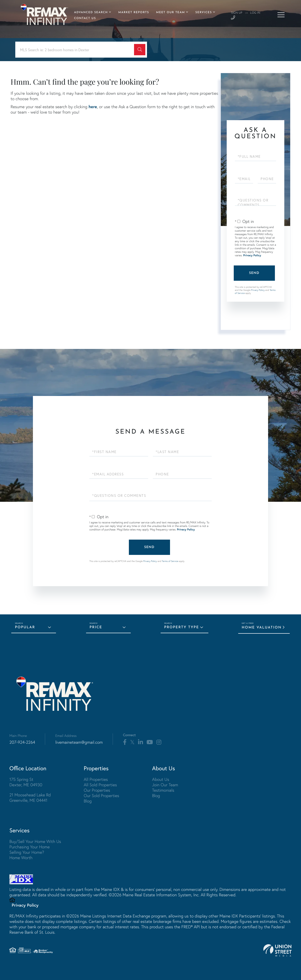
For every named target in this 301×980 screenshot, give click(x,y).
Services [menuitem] (204, 12)
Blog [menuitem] (88, 801)
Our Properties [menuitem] (97, 790)
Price (96, 627)
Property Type (182, 627)
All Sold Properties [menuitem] (100, 785)
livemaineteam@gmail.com (79, 742)
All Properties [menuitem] (96, 779)
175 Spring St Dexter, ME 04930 (26, 782)
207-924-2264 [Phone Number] (22, 742)
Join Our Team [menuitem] (165, 785)
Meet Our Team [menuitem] (171, 12)
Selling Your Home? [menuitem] (27, 852)
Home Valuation (262, 628)
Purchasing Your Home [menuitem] (30, 847)
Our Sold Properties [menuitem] (101, 796)
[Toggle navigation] (281, 15)
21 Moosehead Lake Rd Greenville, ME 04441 (30, 798)
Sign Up (237, 13)
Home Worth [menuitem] (21, 858)
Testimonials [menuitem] (163, 790)
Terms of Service (170, 561)
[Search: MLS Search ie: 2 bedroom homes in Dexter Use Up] (76, 50)
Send (254, 273)
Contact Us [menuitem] (85, 18)
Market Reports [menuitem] (134, 12)
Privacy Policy (252, 255)
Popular (25, 627)
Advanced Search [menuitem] (91, 12)
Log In (255, 13)
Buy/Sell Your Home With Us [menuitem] (35, 841)
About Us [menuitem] (161, 779)
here (93, 107)
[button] (140, 50)
